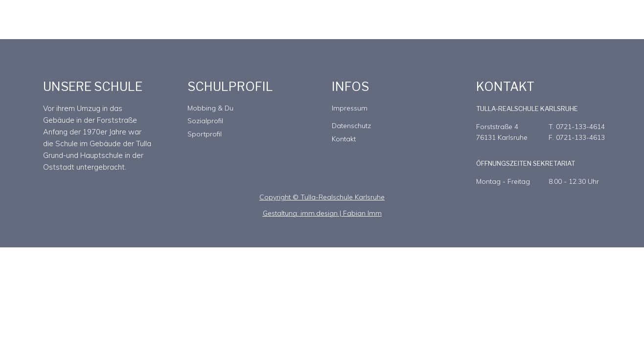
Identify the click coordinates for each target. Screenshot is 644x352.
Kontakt (344, 139)
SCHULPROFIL (230, 87)
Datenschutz (351, 126)
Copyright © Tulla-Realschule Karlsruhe (322, 197)
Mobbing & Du (210, 108)
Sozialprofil (205, 121)
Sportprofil (205, 134)
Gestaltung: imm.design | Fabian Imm (322, 213)
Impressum (350, 108)
